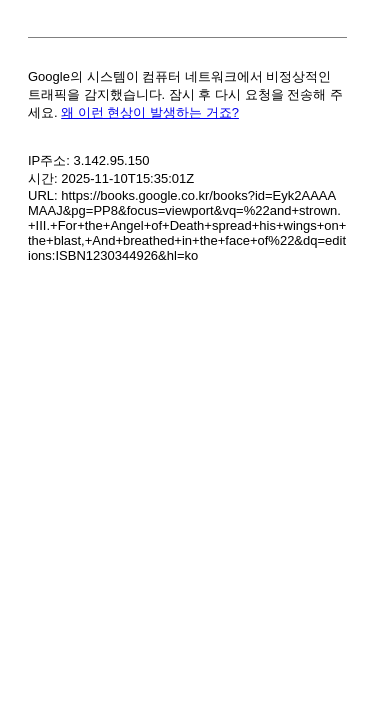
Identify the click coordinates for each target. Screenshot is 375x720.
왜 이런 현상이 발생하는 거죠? (150, 112)
